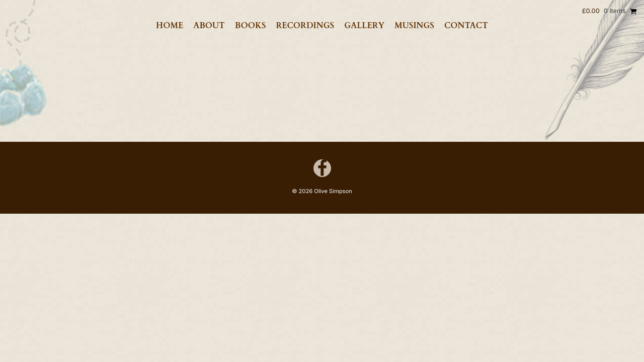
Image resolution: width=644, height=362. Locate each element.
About (209, 26)
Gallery (364, 26)
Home (170, 26)
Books (251, 26)
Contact (466, 26)
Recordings (305, 26)
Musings (414, 26)
